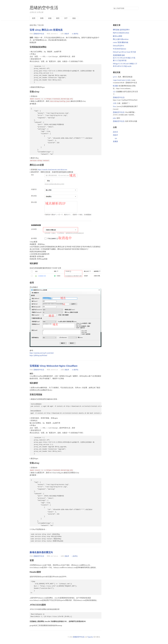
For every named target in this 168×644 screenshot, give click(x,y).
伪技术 (67, 34)
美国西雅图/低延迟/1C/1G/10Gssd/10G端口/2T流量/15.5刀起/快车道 (124, 58)
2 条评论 (75, 556)
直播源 (115, 141)
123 (114, 92)
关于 (66, 18)
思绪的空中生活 (44, 8)
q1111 (115, 77)
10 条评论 (75, 370)
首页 (34, 18)
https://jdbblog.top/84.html (38, 355)
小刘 (115, 103)
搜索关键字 (113, 7)
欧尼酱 (115, 86)
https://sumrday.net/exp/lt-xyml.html (42, 353)
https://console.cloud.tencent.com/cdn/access (52, 170)
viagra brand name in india (122, 80)
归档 (42, 18)
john (114, 118)
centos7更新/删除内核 (121, 42)
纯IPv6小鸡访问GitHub (121, 33)
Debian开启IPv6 (118, 46)
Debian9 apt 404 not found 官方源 (124, 52)
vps (116, 138)
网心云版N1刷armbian (121, 39)
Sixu (114, 106)
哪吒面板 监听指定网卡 (121, 30)
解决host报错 (118, 36)
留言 (58, 18)
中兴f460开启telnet (120, 49)
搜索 (136, 8)
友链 (50, 18)
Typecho (90, 637)
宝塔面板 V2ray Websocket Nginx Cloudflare (54, 366)
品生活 (115, 132)
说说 (74, 18)
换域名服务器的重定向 (41, 552)
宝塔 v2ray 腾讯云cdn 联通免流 (46, 30)
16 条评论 (75, 34)
